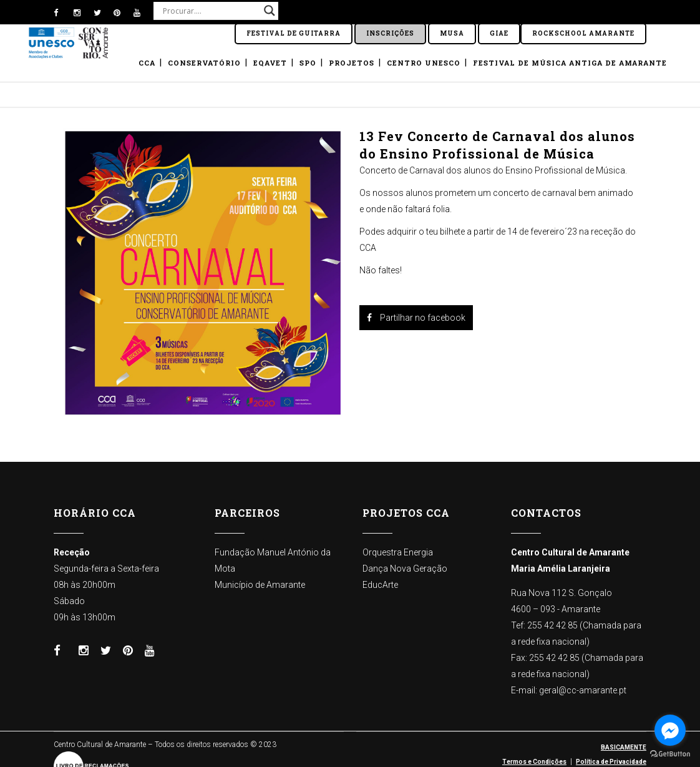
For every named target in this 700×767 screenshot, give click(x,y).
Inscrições (390, 33)
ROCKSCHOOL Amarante (583, 33)
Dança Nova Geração (405, 569)
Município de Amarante (260, 585)
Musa (452, 33)
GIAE (499, 33)
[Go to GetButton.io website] (670, 754)
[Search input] (210, 11)
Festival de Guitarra (294, 33)
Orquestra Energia (398, 552)
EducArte (380, 585)
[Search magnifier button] (270, 11)
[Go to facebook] (670, 730)
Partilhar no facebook (416, 318)
